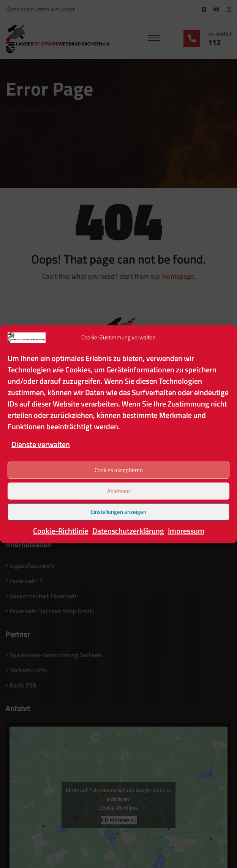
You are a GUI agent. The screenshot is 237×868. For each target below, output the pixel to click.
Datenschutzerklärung (128, 530)
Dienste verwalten (41, 444)
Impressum (186, 530)
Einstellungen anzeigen (118, 512)
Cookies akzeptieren (119, 470)
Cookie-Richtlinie (61, 530)
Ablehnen (118, 491)
